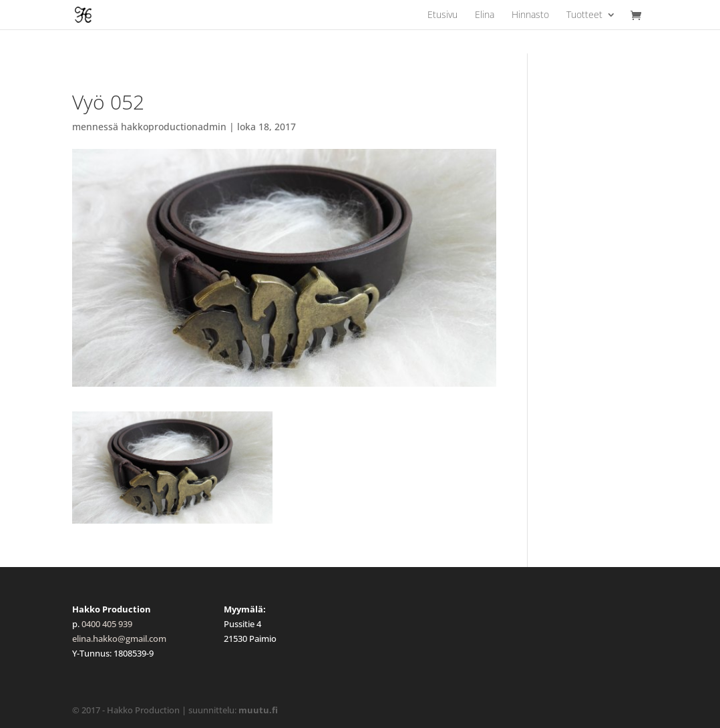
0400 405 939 (107, 624)
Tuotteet (584, 15)
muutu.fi (258, 710)
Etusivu (442, 15)
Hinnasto (530, 15)
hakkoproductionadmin (174, 127)
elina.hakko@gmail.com (119, 639)
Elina (485, 15)
